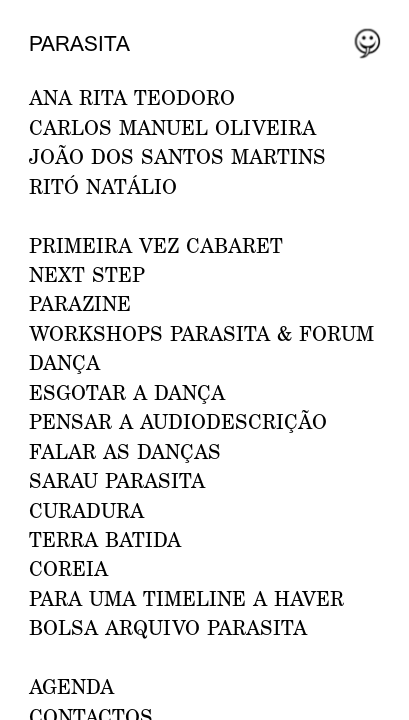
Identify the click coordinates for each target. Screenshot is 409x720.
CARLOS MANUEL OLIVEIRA (172, 127)
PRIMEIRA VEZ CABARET (156, 245)
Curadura (86, 510)
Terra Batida (105, 539)
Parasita (79, 43)
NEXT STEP (87, 274)
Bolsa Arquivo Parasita (168, 627)
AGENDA (71, 686)
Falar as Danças (125, 451)
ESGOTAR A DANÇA (127, 392)
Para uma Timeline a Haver (186, 598)
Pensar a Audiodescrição (178, 421)
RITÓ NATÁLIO (103, 186)
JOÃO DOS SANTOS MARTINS (177, 156)
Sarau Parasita (117, 480)
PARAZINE (80, 303)
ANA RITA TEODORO (132, 97)
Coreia (68, 568)
